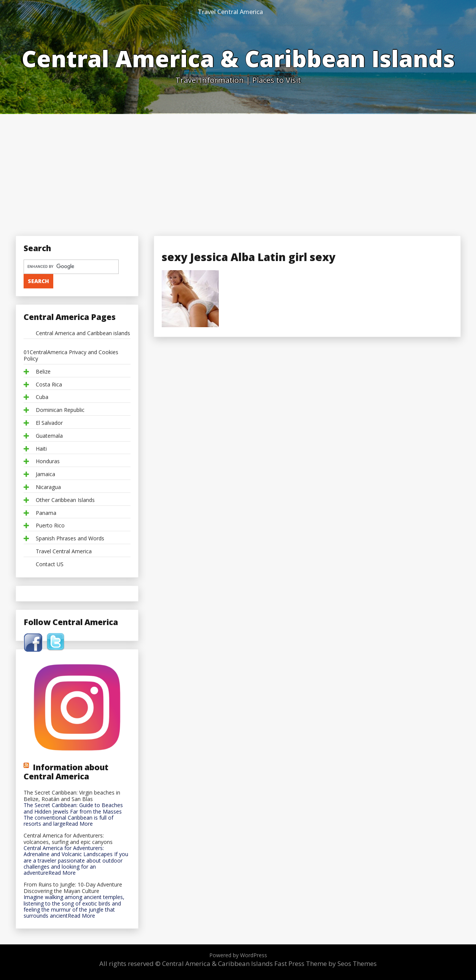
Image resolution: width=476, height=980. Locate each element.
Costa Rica (49, 385)
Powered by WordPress (238, 955)
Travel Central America (230, 12)
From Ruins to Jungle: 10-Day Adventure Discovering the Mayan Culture (73, 888)
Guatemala (49, 436)
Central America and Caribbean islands (83, 333)
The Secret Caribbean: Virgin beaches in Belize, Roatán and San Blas (72, 796)
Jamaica (45, 474)
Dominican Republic (60, 410)
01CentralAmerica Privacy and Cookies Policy (71, 356)
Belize (43, 372)
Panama (46, 513)
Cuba (42, 397)
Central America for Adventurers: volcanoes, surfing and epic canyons (68, 839)
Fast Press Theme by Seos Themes (326, 963)
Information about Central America (66, 772)
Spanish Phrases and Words (70, 539)
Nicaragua (48, 487)
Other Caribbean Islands (65, 500)
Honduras (48, 462)
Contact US (50, 564)
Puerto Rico (50, 526)
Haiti (41, 449)
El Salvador (49, 423)
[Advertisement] (238, 171)
